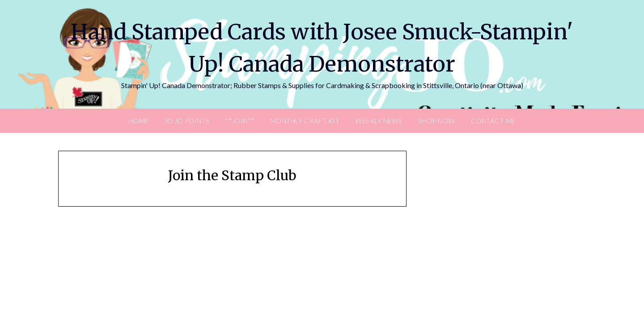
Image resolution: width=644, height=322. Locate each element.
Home (139, 121)
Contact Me (493, 121)
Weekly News (379, 121)
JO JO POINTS (187, 121)
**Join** (240, 121)
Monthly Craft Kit (305, 121)
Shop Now (437, 121)
